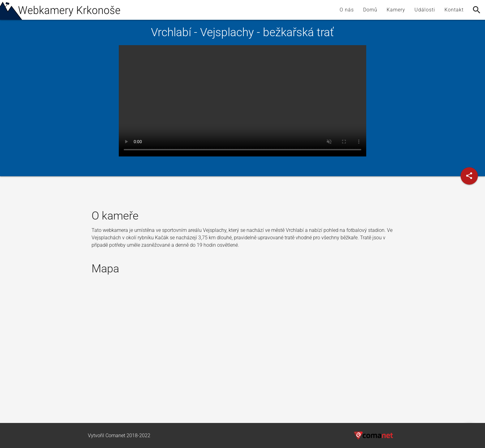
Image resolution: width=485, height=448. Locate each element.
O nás (347, 10)
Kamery (396, 10)
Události (425, 10)
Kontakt (454, 10)
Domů (370, 10)
